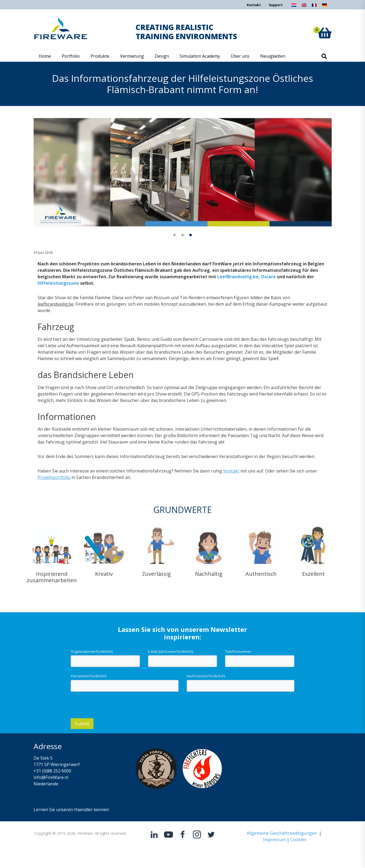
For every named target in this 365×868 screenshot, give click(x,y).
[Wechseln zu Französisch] (314, 7)
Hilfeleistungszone (58, 283)
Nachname (206, 676)
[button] (325, 27)
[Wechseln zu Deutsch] (324, 7)
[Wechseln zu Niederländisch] (294, 7)
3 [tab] (191, 235)
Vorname (89, 676)
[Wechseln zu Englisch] (304, 7)
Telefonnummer (238, 651)
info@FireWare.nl (51, 777)
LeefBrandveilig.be (238, 277)
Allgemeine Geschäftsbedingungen (282, 833)
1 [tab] (175, 235)
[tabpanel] (183, 172)
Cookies (298, 840)
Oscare (268, 277)
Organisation (92, 651)
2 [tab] (183, 235)
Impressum (274, 840)
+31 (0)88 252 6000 (52, 771)
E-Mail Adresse (171, 651)
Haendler (83, 810)
